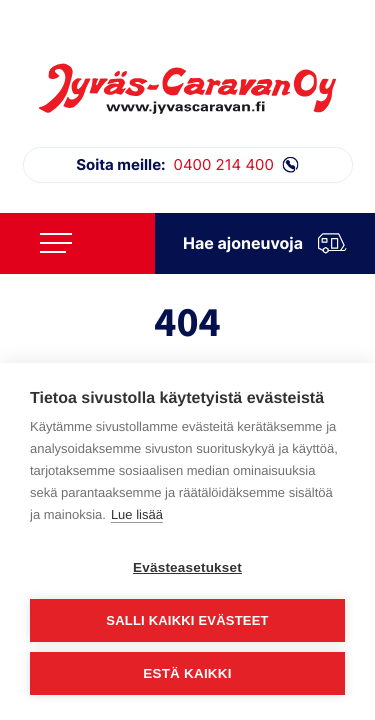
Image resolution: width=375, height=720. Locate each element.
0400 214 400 (187, 165)
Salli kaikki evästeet (187, 620)
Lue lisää (137, 514)
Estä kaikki (187, 673)
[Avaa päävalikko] (56, 243)
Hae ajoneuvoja (265, 243)
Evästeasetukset (187, 567)
